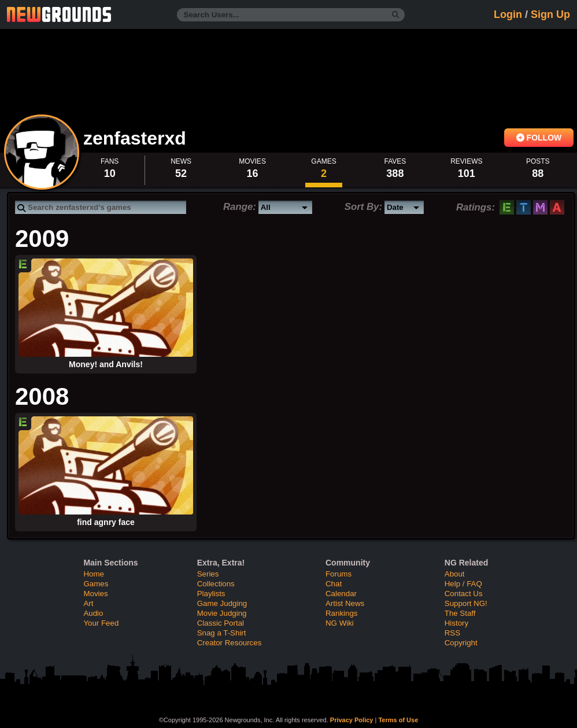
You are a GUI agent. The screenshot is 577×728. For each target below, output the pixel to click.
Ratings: (476, 207)
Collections (216, 584)
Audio (93, 613)
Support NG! (466, 603)
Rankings (341, 613)
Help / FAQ (463, 584)
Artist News (345, 603)
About (455, 574)
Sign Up (550, 14)
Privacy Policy (352, 720)
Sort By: (363, 207)
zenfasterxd (137, 138)
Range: (240, 207)
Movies (95, 594)
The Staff (460, 613)
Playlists (211, 594)
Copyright (461, 643)
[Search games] (101, 207)
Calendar (341, 594)
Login (508, 14)
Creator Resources (230, 643)
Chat (334, 584)
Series (208, 574)
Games (96, 584)
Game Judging (222, 603)
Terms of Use (398, 720)
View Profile (42, 152)
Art (88, 603)
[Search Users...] (291, 15)
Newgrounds (59, 14)
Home (93, 574)
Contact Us (464, 594)
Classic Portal (221, 623)
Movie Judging (222, 613)
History (456, 623)
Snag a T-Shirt (222, 633)
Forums (339, 574)
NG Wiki (340, 623)
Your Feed (101, 623)
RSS (452, 633)
